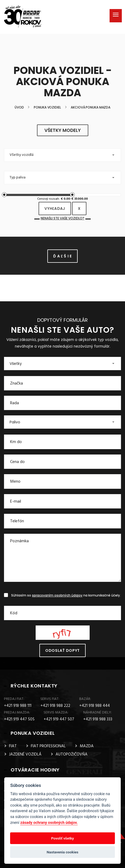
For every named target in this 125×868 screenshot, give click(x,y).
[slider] (4, 195)
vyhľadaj (55, 208)
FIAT (13, 746)
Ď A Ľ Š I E (62, 256)
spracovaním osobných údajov (57, 595)
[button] (62, 155)
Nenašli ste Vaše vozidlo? (62, 218)
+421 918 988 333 (98, 719)
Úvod (19, 107)
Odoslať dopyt (62, 650)
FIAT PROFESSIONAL (48, 746)
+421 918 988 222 (55, 706)
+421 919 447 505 (19, 719)
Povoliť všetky (62, 838)
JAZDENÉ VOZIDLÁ (25, 754)
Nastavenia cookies (62, 852)
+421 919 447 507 (59, 719)
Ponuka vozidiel (47, 107)
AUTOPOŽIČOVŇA (72, 754)
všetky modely (63, 130)
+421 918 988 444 (95, 706)
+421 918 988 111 (18, 706)
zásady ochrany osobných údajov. (49, 823)
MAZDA (87, 746)
